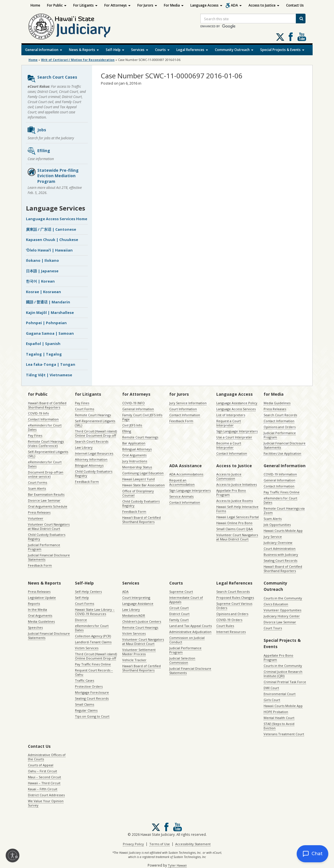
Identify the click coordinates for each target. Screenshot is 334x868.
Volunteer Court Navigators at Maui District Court (49, 526)
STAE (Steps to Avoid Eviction (279, 726)
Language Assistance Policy (237, 403)
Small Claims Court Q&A (235, 529)
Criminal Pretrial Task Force (285, 682)
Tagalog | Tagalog (44, 354)
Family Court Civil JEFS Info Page (142, 417)
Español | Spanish (43, 344)
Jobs (37, 130)
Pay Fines (35, 435)
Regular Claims (86, 710)
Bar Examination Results (46, 494)
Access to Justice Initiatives (237, 484)
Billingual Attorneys (137, 449)
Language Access (206, 5)
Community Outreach (234, 50)
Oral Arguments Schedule (48, 506)
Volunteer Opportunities (282, 610)
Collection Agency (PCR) (93, 636)
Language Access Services (236, 409)
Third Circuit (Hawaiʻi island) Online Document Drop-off (96, 433)
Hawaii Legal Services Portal (238, 517)
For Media (174, 5)
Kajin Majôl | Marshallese (50, 313)
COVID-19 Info (38, 413)
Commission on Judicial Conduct (187, 640)
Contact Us (295, 5)
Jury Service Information (188, 403)
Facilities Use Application (282, 453)
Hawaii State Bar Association (143, 485)
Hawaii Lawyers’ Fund (139, 479)
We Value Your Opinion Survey (46, 803)
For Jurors (147, 5)
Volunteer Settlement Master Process (139, 652)
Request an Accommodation (182, 482)
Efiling (39, 151)
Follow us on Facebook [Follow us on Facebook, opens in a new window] (291, 37)
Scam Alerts (37, 488)
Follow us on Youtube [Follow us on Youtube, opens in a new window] (302, 37)
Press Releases (39, 512)
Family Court (179, 620)
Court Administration (280, 549)
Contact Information (43, 419)
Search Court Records (92, 441)
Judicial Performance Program (44, 547)
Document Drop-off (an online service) (46, 474)
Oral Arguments (134, 455)
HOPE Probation (276, 712)
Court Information (183, 409)
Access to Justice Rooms (235, 501)
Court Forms (37, 482)
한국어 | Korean (40, 281)
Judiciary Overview (278, 543)
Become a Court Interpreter (229, 445)
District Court (179, 614)
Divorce (81, 620)
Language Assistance (138, 603)
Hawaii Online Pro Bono (234, 523)
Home (35, 5)
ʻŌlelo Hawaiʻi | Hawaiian (49, 250)
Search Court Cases (52, 79)
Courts (162, 50)
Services (140, 50)
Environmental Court (280, 694)
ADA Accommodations (186, 474)
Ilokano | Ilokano (42, 260)
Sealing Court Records (280, 560)
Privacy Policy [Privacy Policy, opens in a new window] (133, 844)
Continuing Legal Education (143, 473)
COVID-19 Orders (229, 620)
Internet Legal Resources (94, 453)
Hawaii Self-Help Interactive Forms (237, 509)
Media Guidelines (277, 403)
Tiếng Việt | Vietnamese (49, 375)
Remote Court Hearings (93, 415)
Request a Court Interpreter (229, 423)
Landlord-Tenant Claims (93, 642)
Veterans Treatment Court (284, 734)
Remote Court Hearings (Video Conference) (46, 444)
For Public (57, 5)
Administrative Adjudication (190, 632)
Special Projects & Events (282, 50)
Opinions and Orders (280, 427)
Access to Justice (264, 5)
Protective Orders (89, 686)
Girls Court (272, 700)
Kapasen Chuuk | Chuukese (52, 240)
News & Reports (84, 50)
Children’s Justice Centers (142, 621)
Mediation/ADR (134, 615)
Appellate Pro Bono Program (231, 493)
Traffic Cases (84, 680)
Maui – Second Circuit (44, 777)
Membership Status (137, 467)
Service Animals (181, 496)
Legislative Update (42, 598)
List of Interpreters (231, 415)
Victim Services (87, 648)
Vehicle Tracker (134, 660)
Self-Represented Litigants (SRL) (48, 454)
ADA (236, 5)
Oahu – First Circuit (42, 771)
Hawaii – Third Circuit (44, 783)
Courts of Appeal (41, 765)
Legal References (192, 50)
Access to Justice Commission (229, 476)
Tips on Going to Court (92, 716)
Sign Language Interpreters (237, 431)
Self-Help (115, 50)
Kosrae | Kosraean (43, 292)
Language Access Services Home (57, 219)
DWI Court (271, 688)
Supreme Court (181, 592)
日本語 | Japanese (42, 271)
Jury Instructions (135, 461)
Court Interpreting (136, 598)
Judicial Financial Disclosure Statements (49, 557)
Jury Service (273, 537)
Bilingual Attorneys (89, 465)
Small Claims (84, 704)
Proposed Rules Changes (235, 598)
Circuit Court (179, 608)
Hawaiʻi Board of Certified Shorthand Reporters (47, 405)
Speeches (35, 627)
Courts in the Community (283, 598)
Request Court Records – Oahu (94, 672)
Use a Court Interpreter (234, 437)
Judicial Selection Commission (182, 660)
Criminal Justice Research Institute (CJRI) (283, 674)
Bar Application (134, 443)
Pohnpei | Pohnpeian (46, 323)
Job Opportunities (277, 525)
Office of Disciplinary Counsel (138, 493)
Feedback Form (40, 565)
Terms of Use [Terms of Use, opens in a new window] (160, 844)
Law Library (84, 447)
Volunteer (36, 518)
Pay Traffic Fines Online (282, 492)
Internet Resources (231, 632)
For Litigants (85, 5)
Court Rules (225, 626)
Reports (34, 603)
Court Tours (273, 628)
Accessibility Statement (193, 844)
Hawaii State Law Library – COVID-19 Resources (95, 612)
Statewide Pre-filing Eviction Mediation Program (53, 176)
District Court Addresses (46, 795)
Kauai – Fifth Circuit (43, 789)
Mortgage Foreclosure (92, 692)
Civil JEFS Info (132, 425)
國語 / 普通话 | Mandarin (48, 302)
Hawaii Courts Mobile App (283, 531)
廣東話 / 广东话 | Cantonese (51, 229)
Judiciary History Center (282, 616)
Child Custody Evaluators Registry (47, 537)
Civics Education (276, 604)
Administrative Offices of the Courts (47, 757)
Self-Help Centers (88, 592)
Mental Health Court (279, 718)
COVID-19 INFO (134, 403)
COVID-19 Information (280, 474)
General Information (44, 50)
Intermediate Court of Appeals (186, 600)
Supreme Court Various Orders (234, 606)
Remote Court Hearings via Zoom (284, 510)
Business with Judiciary (281, 555)
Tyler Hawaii (177, 865)
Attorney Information (91, 459)
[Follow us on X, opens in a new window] (280, 37)
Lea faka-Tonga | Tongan (51, 364)
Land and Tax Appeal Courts (191, 626)
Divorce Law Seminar (44, 500)
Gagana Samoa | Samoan (50, 333)
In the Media (37, 609)
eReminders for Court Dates (45, 427)
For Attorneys (117, 5)
